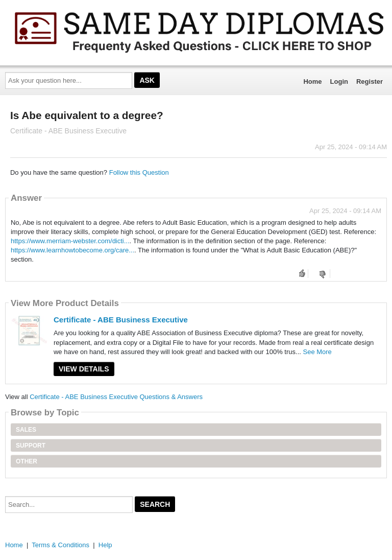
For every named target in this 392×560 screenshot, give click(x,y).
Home (312, 81)
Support (31, 446)
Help (105, 545)
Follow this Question (139, 172)
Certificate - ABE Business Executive (121, 320)
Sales (26, 430)
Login (339, 81)
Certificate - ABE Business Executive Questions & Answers (116, 397)
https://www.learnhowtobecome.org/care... (72, 250)
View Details (84, 369)
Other (27, 461)
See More (317, 352)
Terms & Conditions (60, 545)
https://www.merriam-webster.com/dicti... (70, 241)
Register (370, 81)
